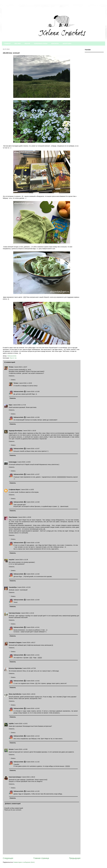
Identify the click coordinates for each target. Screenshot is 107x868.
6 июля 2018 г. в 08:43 (28, 777)
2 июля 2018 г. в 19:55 (27, 490)
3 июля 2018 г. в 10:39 (33, 543)
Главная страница (41, 858)
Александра (13, 462)
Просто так (13, 358)
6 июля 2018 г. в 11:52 (33, 762)
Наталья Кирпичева (15, 668)
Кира (10, 405)
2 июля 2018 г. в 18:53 (24, 462)
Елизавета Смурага (15, 643)
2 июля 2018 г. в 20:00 (24, 517)
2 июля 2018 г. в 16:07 (20, 367)
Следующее (8, 858)
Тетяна (11, 367)
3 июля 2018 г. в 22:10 (33, 736)
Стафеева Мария (14, 490)
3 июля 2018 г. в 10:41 (33, 627)
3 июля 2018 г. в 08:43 (29, 694)
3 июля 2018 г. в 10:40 (33, 574)
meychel (11, 560)
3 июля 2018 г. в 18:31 (21, 724)
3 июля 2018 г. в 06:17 (29, 643)
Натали (11, 749)
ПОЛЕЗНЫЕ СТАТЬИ (41, 44)
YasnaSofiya (13, 587)
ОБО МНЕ (18, 44)
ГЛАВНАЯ (7, 44)
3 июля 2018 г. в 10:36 (33, 392)
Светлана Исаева (14, 613)
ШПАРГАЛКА (67, 44)
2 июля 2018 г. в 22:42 (27, 613)
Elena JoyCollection (15, 694)
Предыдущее (75, 858)
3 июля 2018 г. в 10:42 (33, 681)
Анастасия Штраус (15, 777)
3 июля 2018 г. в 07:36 (29, 668)
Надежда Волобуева (15, 431)
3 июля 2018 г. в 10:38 (33, 502)
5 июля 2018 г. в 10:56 (21, 749)
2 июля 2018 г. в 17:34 (19, 405)
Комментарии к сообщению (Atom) (24, 862)
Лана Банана (13, 517)
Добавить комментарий (13, 804)
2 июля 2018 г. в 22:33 (24, 587)
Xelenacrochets (18, 392)
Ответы (13, 380)
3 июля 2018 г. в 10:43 (33, 708)
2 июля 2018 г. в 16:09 (25, 383)
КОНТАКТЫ (55, 44)
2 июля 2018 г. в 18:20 (29, 431)
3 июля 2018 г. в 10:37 (33, 449)
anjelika (11, 724)
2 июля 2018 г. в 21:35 (21, 560)
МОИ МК (27, 44)
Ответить (12, 376)
